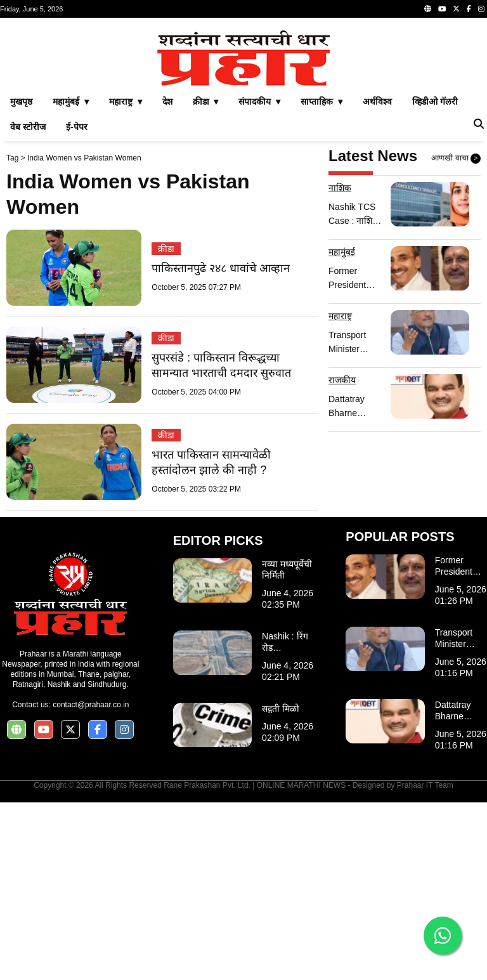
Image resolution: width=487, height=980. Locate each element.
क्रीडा (166, 426)
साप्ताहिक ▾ (321, 279)
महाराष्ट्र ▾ (126, 279)
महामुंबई (342, 429)
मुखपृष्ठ (21, 279)
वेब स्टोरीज (28, 304)
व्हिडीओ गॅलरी (435, 279)
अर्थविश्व (377, 279)
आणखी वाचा (456, 336)
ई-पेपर (77, 304)
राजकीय (342, 558)
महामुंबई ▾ (71, 279)
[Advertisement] (243, 113)
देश (167, 279)
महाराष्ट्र (340, 493)
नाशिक (340, 365)
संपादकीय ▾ (259, 279)
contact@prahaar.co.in (91, 882)
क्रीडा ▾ (206, 279)
